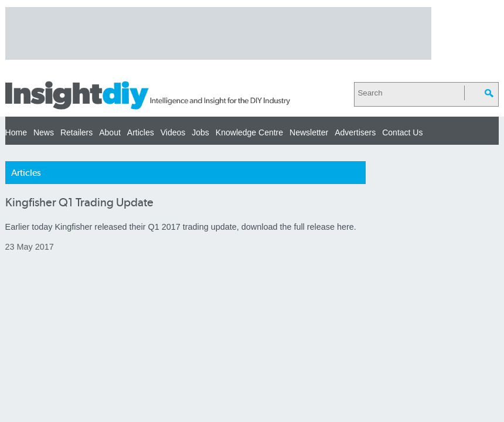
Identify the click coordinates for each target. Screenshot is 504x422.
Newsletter (309, 132)
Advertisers (355, 132)
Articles (141, 132)
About (110, 132)
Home (16, 132)
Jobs (200, 132)
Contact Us (402, 132)
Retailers (76, 132)
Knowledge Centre (249, 132)
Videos (173, 132)
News (44, 132)
